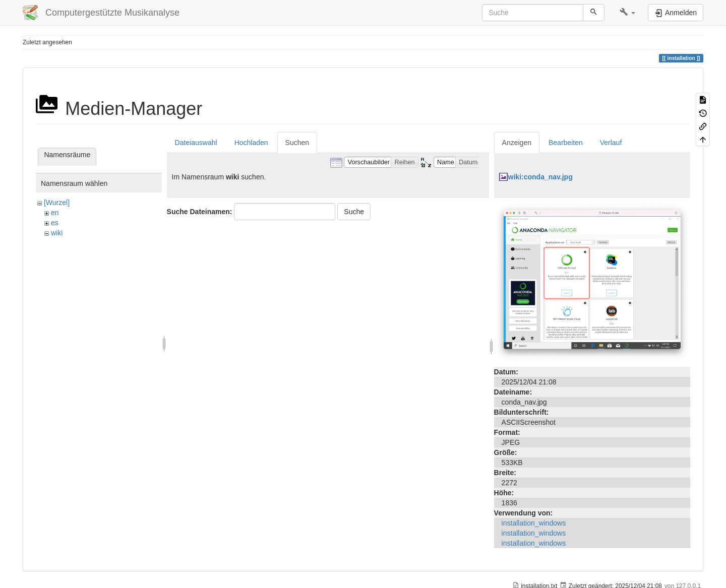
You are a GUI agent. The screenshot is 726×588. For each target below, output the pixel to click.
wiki (57, 233)
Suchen (297, 143)
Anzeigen (517, 143)
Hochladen (251, 143)
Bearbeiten (566, 143)
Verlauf (611, 143)
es (55, 223)
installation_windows (534, 523)
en (55, 213)
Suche (354, 212)
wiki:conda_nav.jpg (540, 177)
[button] (627, 13)
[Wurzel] (57, 203)
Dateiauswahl (196, 143)
